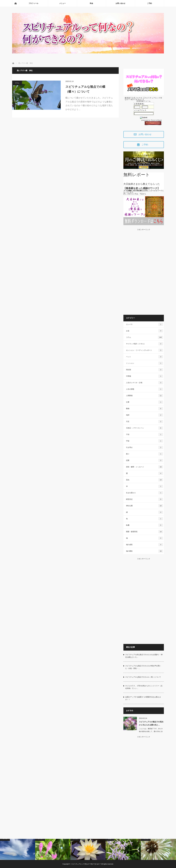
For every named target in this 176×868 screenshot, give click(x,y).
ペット (145, 357)
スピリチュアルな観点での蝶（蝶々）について (85, 89)
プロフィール (33, 3)
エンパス (145, 324)
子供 (145, 434)
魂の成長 (145, 545)
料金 (91, 3)
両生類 (145, 370)
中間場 (145, 376)
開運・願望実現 (145, 532)
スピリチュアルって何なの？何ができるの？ (86, 864)
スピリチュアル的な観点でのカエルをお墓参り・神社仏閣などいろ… (144, 656)
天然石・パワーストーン (145, 428)
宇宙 (145, 441)
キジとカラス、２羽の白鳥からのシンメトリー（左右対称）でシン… (144, 687)
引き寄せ (145, 447)
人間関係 (145, 396)
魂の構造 (145, 551)
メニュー (62, 3)
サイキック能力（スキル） (145, 344)
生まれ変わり (145, 493)
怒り (145, 454)
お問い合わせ (120, 3)
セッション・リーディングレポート (145, 350)
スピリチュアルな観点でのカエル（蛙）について (143, 677)
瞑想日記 (145, 499)
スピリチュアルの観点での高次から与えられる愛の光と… (151, 723)
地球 (145, 415)
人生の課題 (145, 389)
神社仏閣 (145, 506)
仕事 (145, 402)
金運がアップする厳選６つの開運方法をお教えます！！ (143, 698)
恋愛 (145, 460)
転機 (145, 525)
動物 (145, 409)
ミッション (145, 363)
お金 (145, 331)
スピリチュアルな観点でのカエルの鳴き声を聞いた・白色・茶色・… (143, 667)
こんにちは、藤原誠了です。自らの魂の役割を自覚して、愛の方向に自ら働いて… (151, 731)
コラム (17, 83)
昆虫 (145, 480)
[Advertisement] (144, 271)
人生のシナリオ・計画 (145, 383)
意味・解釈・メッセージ (145, 467)
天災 (145, 422)
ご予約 (149, 3)
